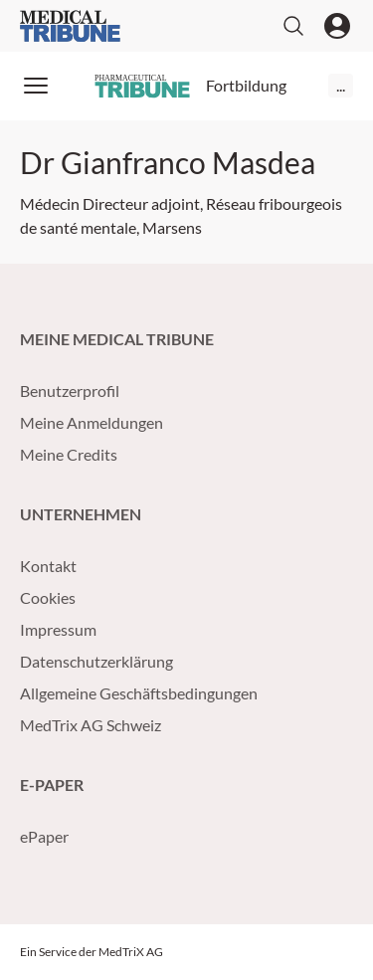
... (341, 85)
